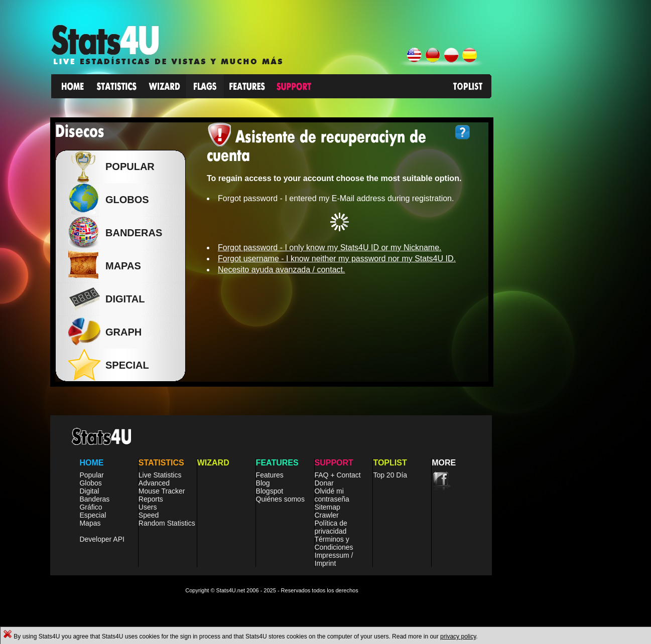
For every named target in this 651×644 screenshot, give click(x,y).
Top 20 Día (390, 475)
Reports (151, 499)
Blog (263, 483)
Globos (125, 200)
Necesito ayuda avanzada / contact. (282, 270)
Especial (93, 515)
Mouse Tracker (162, 491)
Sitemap (328, 507)
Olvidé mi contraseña (332, 495)
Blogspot (270, 491)
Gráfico (91, 507)
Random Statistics (167, 523)
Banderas (94, 499)
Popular (127, 167)
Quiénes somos (280, 499)
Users (148, 507)
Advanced (154, 483)
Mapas (90, 523)
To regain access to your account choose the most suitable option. (334, 178)
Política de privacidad (331, 527)
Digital (89, 491)
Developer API (102, 539)
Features (270, 475)
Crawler (327, 515)
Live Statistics (160, 475)
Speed (149, 515)
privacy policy (458, 636)
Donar (324, 483)
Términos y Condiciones (334, 543)
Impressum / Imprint (334, 559)
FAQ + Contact (338, 475)
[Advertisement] (576, 268)
